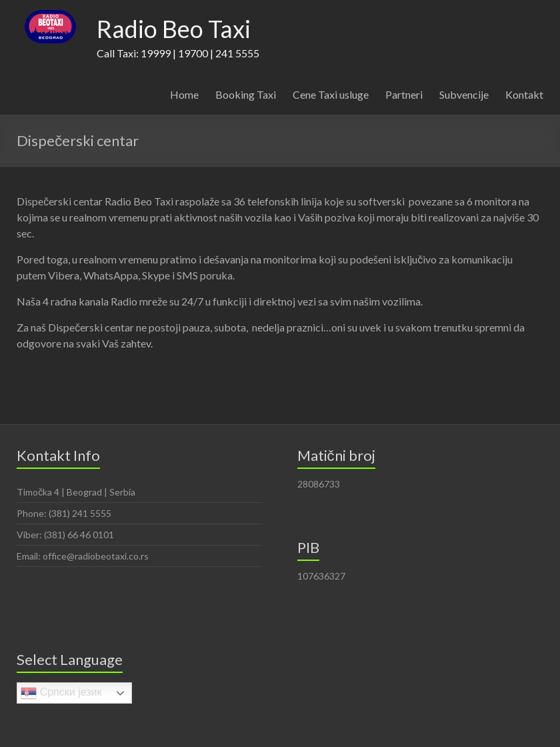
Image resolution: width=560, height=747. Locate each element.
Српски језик (61, 693)
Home (184, 94)
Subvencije (464, 94)
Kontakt (524, 94)
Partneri (404, 94)
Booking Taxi (246, 94)
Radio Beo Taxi (174, 29)
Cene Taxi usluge (331, 94)
